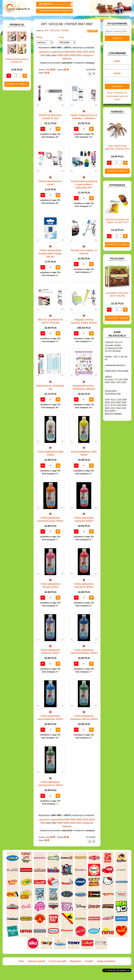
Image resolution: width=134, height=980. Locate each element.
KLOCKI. (13, 183)
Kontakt (99, 19)
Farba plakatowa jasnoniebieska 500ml (50, 727)
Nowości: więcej (117, 176)
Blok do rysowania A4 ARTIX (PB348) (50, 321)
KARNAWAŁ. (15, 179)
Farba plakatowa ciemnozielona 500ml (50, 794)
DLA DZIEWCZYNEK (18, 119)
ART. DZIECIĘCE (17, 57)
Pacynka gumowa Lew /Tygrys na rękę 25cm (117, 226)
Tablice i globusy (20, 90)
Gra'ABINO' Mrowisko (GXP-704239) (117, 300)
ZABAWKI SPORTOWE (11, 259)
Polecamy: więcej (117, 323)
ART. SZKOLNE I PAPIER (55, 39)
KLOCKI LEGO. (16, 186)
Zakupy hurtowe (35, 19)
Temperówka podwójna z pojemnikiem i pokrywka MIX (84, 187)
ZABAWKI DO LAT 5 (18, 248)
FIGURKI (13, 154)
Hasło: (117, 80)
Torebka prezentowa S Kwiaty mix (17, 337)
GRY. (11, 162)
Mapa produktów (121, 19)
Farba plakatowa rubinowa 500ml (84, 524)
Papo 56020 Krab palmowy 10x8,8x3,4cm (117, 153)
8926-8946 (90, 58)
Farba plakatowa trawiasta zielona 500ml (84, 727)
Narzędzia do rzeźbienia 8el (50, 389)
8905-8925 (79, 58)
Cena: (61, 44)
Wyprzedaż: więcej (117, 250)
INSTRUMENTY (16, 169)
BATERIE (13, 111)
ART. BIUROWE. (16, 45)
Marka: (40, 44)
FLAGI (12, 158)
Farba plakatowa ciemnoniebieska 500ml (84, 659)
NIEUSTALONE (16, 268)
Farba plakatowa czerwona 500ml (84, 591)
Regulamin (78, 19)
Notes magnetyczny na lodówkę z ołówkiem (84, 118)
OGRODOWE (15, 220)
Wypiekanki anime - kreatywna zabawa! (84, 389)
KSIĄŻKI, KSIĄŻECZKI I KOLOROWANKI (12, 196)
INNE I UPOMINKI (17, 165)
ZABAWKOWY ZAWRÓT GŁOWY (13, 40)
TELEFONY (14, 244)
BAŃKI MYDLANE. (17, 108)
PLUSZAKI (14, 224)
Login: (117, 68)
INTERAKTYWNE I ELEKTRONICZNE (15, 174)
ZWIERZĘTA (15, 264)
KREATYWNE (15, 190)
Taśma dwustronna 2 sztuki (50, 186)
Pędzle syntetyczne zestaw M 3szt (50, 118)
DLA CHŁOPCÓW (17, 115)
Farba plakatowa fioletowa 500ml (50, 659)
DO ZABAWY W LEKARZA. (14, 124)
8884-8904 (68, 58)
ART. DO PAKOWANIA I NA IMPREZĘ (13, 51)
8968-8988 (57, 61)
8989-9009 (68, 61)
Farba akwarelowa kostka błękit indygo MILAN (50, 254)
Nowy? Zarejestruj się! (117, 99)
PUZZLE (13, 228)
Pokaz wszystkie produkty (55, 11)
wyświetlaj (91, 72)
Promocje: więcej (17, 360)
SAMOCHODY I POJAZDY (14, 239)
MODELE (13, 206)
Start (13, 19)
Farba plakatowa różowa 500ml (50, 591)
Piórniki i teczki (19, 80)
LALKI (12, 203)
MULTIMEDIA (15, 210)
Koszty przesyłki (56, 19)
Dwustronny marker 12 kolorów (84, 254)
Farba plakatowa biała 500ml (50, 456)
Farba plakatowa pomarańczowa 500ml (50, 524)
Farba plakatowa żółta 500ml (84, 456)
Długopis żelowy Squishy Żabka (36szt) (84, 321)
